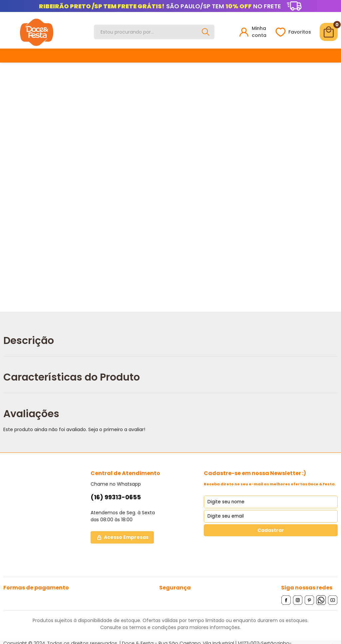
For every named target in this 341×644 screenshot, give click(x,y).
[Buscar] (206, 32)
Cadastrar (271, 530)
